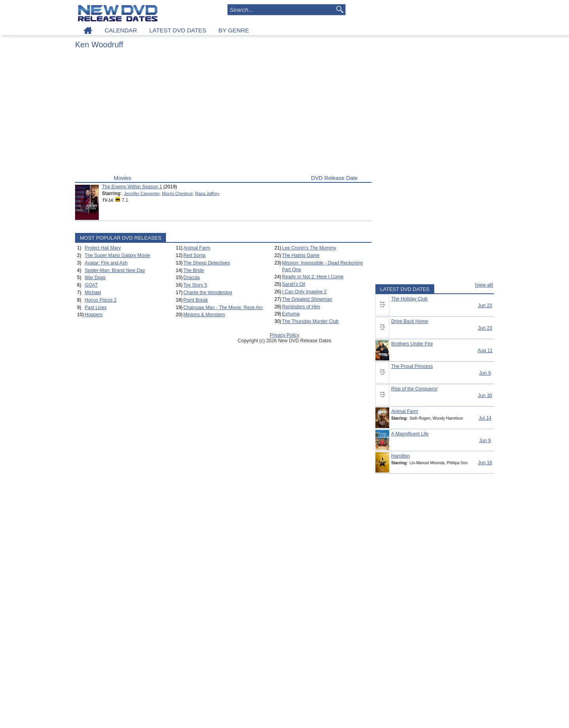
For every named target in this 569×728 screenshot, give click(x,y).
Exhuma (291, 314)
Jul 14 (485, 418)
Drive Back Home (410, 321)
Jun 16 (485, 463)
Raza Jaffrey (207, 193)
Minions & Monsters (204, 315)
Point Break (196, 300)
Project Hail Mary (103, 248)
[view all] (484, 285)
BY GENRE (234, 30)
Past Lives (95, 308)
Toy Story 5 (195, 285)
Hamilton (400, 456)
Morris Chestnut (177, 193)
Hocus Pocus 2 (101, 300)
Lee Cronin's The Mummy (309, 248)
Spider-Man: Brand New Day (115, 270)
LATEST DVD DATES (178, 30)
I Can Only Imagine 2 (304, 292)
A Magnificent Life (410, 434)
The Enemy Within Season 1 (132, 187)
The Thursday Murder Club (310, 321)
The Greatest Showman (307, 299)
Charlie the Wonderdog (208, 293)
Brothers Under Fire (412, 344)
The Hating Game (301, 255)
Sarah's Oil (294, 284)
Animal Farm (197, 248)
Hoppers (93, 315)
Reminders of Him (301, 307)
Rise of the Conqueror (414, 389)
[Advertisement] (223, 114)
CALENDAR (121, 30)
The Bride (194, 270)
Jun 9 (485, 373)
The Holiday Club (409, 299)
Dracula (191, 278)
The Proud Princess (412, 366)
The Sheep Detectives (207, 263)
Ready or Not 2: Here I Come (313, 277)
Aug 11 (485, 351)
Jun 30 (485, 396)
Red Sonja (194, 255)
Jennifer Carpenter (142, 193)
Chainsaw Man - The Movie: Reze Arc (223, 308)
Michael (93, 293)
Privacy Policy (285, 335)
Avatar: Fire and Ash (106, 263)
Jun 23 (485, 306)
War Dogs (95, 278)
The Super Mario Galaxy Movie (117, 255)
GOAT (91, 285)
